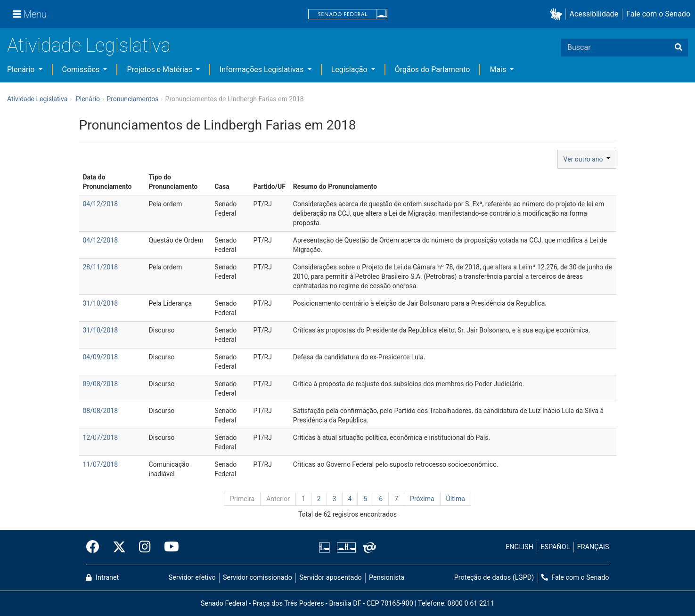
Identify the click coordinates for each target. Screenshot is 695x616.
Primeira (242, 499)
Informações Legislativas (263, 69)
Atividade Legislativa (89, 45)
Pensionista (387, 578)
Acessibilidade (594, 14)
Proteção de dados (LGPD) (494, 578)
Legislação (350, 69)
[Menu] (30, 14)
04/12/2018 (101, 204)
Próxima (422, 499)
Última (456, 499)
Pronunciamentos (132, 99)
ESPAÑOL (555, 547)
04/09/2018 (101, 357)
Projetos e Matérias (160, 69)
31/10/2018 (101, 303)
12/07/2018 (101, 438)
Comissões (82, 69)
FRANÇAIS (593, 547)
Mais (499, 69)
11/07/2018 (101, 464)
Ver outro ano (587, 159)
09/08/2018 (101, 384)
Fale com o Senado (658, 14)
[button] (558, 14)
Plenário (22, 69)
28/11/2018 (101, 267)
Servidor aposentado (330, 578)
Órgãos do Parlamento (433, 69)
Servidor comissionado (258, 578)
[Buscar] (679, 48)
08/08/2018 (101, 411)
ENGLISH (519, 547)
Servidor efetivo (192, 578)
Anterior (278, 499)
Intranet (102, 578)
